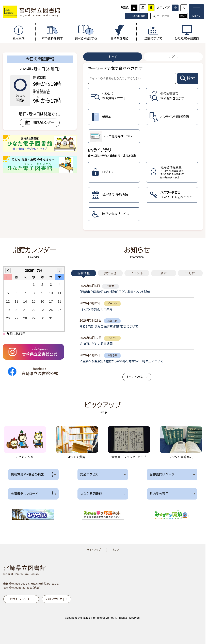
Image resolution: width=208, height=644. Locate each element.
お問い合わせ (54, 599)
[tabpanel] (143, 147)
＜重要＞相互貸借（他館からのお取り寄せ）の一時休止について (121, 361)
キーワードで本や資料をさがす (115, 69)
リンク (115, 550)
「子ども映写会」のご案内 (96, 309)
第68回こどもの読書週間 (96, 344)
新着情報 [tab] (84, 273)
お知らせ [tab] (110, 273)
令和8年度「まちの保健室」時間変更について (109, 327)
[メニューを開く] (196, 12)
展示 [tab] (164, 273)
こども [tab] (173, 57)
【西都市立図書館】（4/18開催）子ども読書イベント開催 (115, 292)
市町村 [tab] (190, 273)
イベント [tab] (137, 273)
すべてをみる (134, 377)
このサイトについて (19, 599)
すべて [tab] (113, 57)
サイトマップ (94, 550)
